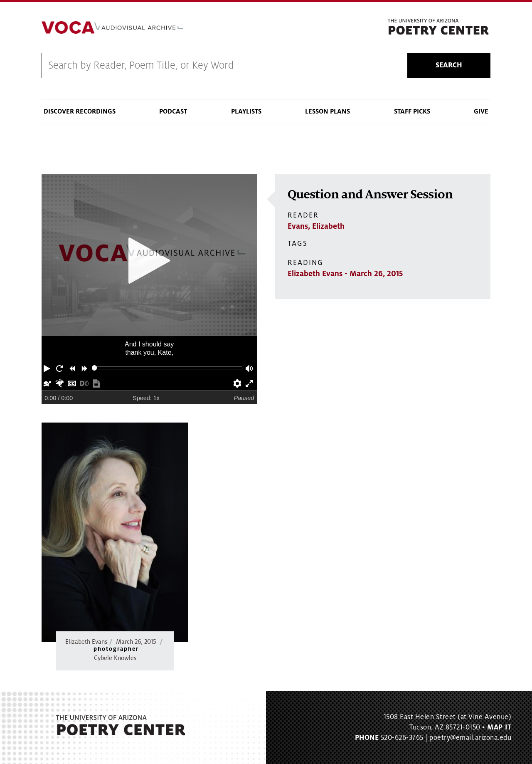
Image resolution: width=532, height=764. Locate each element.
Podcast (173, 111)
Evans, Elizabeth (316, 226)
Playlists (246, 111)
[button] (48, 368)
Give (481, 111)
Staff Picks (412, 111)
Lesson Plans (328, 111)
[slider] (95, 368)
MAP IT (499, 727)
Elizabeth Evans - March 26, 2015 (345, 274)
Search (449, 65)
